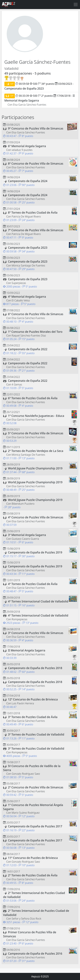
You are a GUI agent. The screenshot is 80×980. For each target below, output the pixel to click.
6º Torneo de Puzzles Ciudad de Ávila (33, 398)
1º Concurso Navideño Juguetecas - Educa (36, 416)
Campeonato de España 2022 (28, 349)
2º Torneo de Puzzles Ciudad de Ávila (33, 875)
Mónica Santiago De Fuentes (28, 265)
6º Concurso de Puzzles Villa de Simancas (36, 314)
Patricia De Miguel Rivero (26, 217)
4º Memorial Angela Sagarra (27, 297)
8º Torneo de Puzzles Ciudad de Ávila (33, 212)
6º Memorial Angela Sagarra (27, 146)
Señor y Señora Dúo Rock (26, 919)
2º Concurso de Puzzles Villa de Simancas (36, 787)
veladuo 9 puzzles (22, 150)
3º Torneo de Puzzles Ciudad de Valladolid (36, 734)
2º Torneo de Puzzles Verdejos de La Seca (36, 451)
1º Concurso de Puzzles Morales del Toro (35, 332)
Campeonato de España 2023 (24, 88)
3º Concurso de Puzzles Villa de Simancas (36, 633)
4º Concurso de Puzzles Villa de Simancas (36, 517)
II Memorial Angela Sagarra (27, 650)
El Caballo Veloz (21, 300)
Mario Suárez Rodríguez (26, 813)
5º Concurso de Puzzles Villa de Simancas (36, 433)
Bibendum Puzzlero (23, 504)
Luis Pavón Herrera (23, 703)
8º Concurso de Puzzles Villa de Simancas (36, 163)
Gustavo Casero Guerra (25, 539)
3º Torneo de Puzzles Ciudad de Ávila (33, 717)
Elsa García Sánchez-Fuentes (30, 105)
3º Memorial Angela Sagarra (27, 535)
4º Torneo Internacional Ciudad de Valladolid (38, 601)
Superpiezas (19, 283)
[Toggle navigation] (76, 5)
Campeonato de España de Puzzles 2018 (35, 668)
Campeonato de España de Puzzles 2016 (35, 953)
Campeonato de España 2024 (28, 181)
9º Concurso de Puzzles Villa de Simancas (36, 128)
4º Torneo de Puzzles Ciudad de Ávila (33, 584)
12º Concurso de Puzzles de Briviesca (33, 699)
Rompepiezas (19, 619)
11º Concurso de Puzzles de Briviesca (33, 858)
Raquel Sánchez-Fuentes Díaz (29, 336)
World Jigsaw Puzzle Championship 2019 (35, 468)
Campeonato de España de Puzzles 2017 (35, 826)
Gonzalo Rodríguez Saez (26, 774)
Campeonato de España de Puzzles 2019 (35, 552)
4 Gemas (17, 384)
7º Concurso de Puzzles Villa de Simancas (36, 230)
